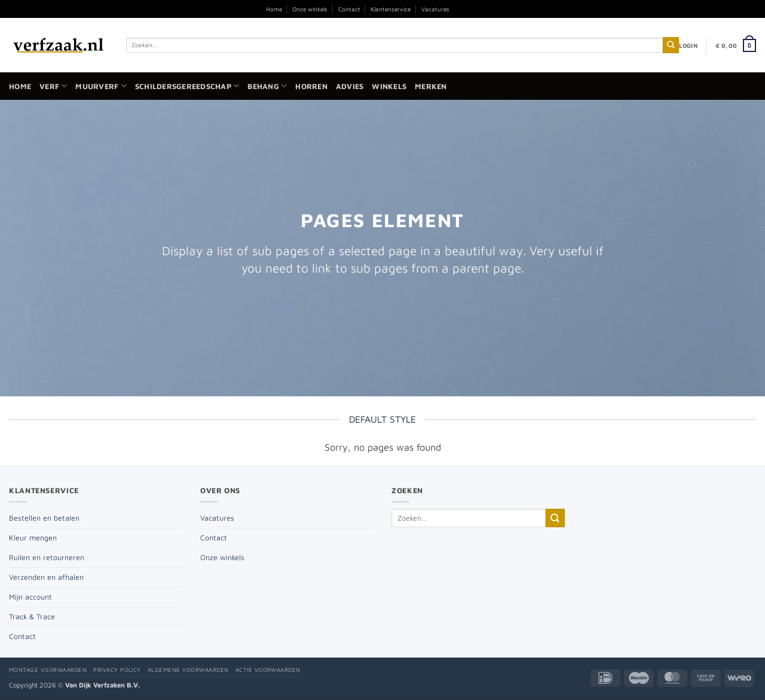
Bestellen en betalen (44, 518)
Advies (350, 86)
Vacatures (435, 9)
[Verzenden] (671, 45)
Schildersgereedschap (187, 86)
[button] (688, 45)
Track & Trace (32, 617)
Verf (53, 86)
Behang (267, 86)
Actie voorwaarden (268, 670)
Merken (431, 86)
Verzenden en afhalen (46, 577)
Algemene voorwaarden (188, 670)
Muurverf (101, 86)
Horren (311, 86)
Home (274, 9)
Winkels (389, 86)
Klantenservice (391, 9)
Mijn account (30, 597)
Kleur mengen (33, 538)
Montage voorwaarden (48, 670)
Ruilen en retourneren (47, 557)
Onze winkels (310, 9)
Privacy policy (117, 670)
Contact (349, 9)
